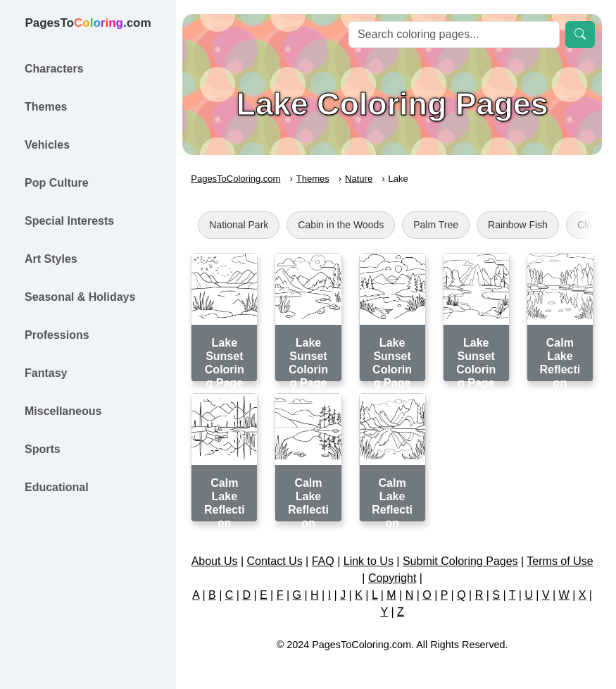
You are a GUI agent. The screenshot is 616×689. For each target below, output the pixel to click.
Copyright (408, 575)
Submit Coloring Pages (476, 558)
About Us (230, 558)
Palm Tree (444, 225)
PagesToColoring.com (243, 179)
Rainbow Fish (526, 225)
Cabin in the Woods (348, 225)
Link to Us (384, 558)
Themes (321, 179)
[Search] (454, 35)
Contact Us (290, 558)
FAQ (339, 558)
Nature (366, 179)
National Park (246, 225)
